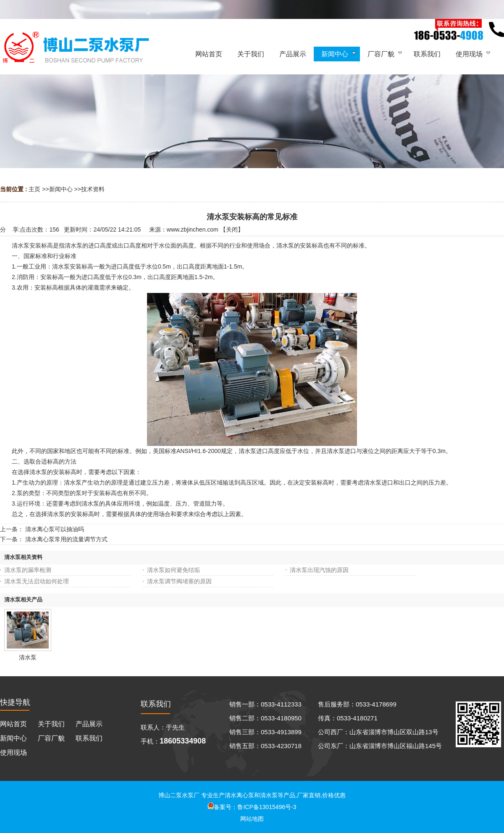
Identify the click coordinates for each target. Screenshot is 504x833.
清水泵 (28, 657)
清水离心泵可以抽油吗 (55, 529)
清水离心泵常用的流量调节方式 (66, 539)
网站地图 (252, 819)
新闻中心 (61, 189)
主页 (34, 189)
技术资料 (93, 189)
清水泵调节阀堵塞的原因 (179, 581)
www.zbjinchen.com (193, 229)
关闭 (232, 229)
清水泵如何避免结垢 (173, 570)
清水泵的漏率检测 (28, 570)
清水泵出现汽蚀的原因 (319, 570)
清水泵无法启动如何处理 (37, 581)
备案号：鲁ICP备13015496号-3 (252, 807)
